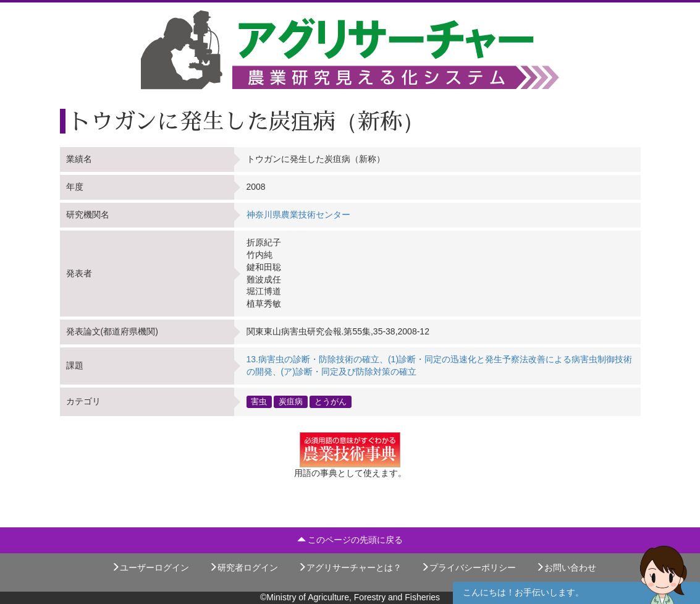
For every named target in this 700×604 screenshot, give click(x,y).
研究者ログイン (243, 568)
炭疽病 (291, 401)
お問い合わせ (566, 568)
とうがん (331, 401)
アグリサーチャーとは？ (350, 568)
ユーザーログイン (150, 568)
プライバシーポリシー (468, 568)
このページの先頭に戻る (350, 540)
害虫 (259, 401)
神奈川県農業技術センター (298, 215)
